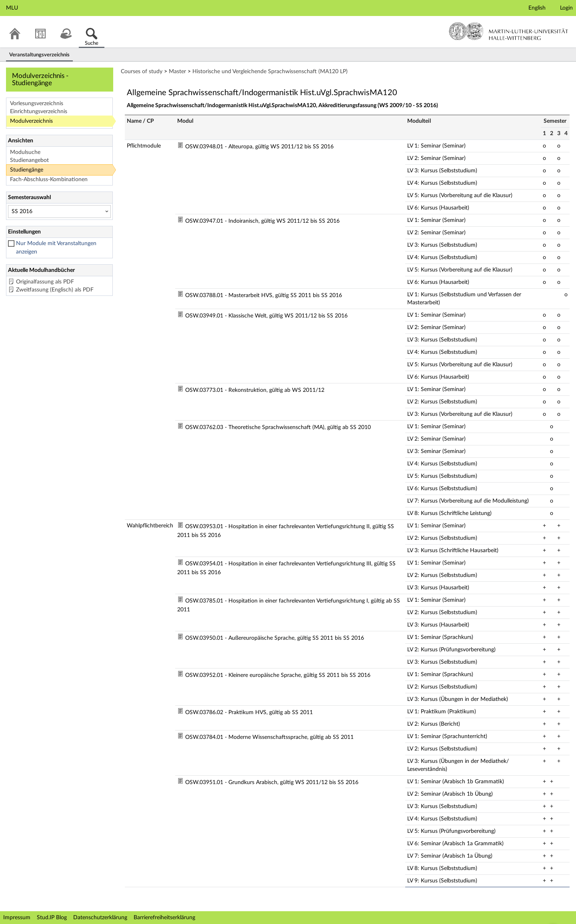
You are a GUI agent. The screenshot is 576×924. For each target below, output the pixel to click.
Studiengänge (27, 170)
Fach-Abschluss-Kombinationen (49, 180)
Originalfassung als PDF (45, 282)
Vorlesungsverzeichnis (37, 104)
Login (566, 8)
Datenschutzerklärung (100, 918)
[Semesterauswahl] (59, 212)
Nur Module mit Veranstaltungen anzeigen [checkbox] (56, 248)
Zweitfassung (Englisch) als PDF (55, 290)
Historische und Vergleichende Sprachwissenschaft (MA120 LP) (270, 72)
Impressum (17, 918)
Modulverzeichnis (31, 121)
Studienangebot (29, 160)
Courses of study (142, 72)
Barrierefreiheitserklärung (164, 918)
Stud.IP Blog (52, 918)
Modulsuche (25, 152)
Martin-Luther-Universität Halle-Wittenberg (509, 31)
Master (177, 72)
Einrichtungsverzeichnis (39, 112)
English (537, 8)
